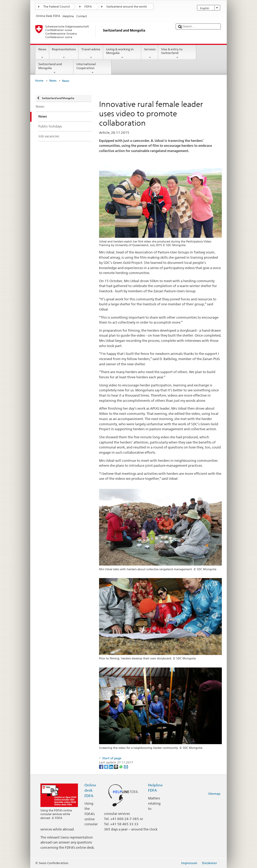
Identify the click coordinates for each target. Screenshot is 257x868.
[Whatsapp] (121, 766)
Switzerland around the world (127, 7)
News (42, 53)
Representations (64, 53)
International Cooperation (93, 68)
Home (39, 81)
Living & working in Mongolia (122, 53)
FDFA (88, 7)
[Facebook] (102, 766)
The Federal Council (57, 7)
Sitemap (214, 794)
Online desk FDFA (90, 790)
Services (150, 53)
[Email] (126, 766)
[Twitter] (106, 766)
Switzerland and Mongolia (54, 68)
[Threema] (116, 766)
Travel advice (91, 53)
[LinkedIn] (111, 766)
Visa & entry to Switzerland (177, 53)
